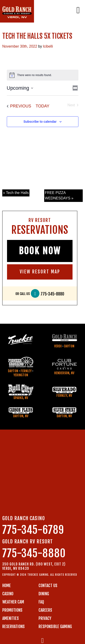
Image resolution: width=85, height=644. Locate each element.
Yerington (21, 375)
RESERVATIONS (13, 626)
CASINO (8, 594)
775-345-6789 (33, 530)
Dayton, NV (21, 416)
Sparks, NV (21, 398)
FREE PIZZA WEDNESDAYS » (59, 195)
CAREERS (45, 610)
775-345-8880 (52, 294)
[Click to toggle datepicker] (20, 88)
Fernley (26, 371)
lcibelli (48, 46)
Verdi (58, 346)
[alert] (43, 75)
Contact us (48, 585)
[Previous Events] (19, 106)
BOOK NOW (40, 251)
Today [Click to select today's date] (42, 106)
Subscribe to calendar (40, 122)
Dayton (69, 346)
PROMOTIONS (12, 610)
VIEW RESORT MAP (40, 272)
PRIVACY (45, 618)
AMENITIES (11, 618)
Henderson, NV (64, 373)
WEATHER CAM (13, 602)
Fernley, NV (64, 396)
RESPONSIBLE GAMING (55, 626)
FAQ (41, 602)
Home (7, 585)
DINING (44, 594)
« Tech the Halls (16, 193)
